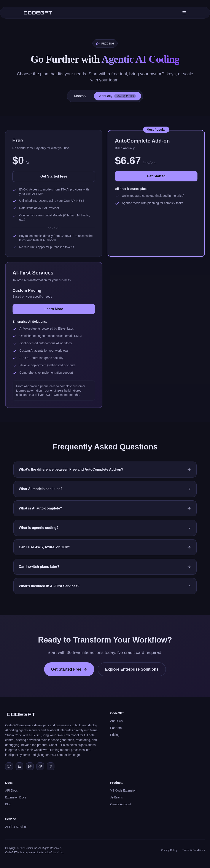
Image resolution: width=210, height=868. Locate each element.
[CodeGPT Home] (38, 13)
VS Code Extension (123, 790)
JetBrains (116, 797)
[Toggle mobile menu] (184, 13)
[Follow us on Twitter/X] (9, 766)
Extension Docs (16, 797)
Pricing (115, 735)
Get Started (156, 176)
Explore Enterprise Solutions (132, 669)
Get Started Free (54, 176)
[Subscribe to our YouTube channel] (40, 766)
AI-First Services (16, 827)
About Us (116, 721)
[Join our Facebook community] (51, 766)
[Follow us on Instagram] (30, 766)
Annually (118, 96)
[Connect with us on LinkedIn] (19, 766)
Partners (116, 728)
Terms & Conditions (194, 850)
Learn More (54, 309)
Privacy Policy (169, 850)
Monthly (80, 96)
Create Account (121, 804)
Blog (8, 804)
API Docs (11, 790)
